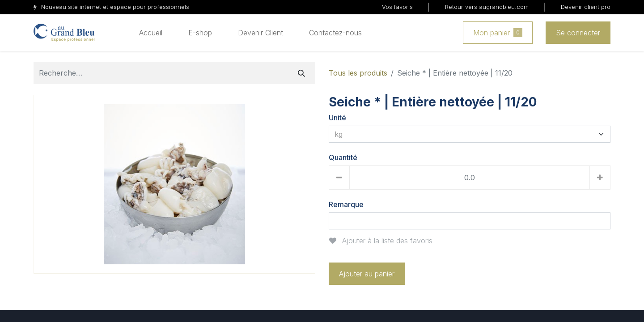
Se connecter (578, 33)
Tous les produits (358, 73)
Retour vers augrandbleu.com (487, 7)
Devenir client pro (586, 7)
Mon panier (498, 33)
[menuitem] (151, 33)
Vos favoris (397, 7)
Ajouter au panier (367, 274)
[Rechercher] (301, 73)
